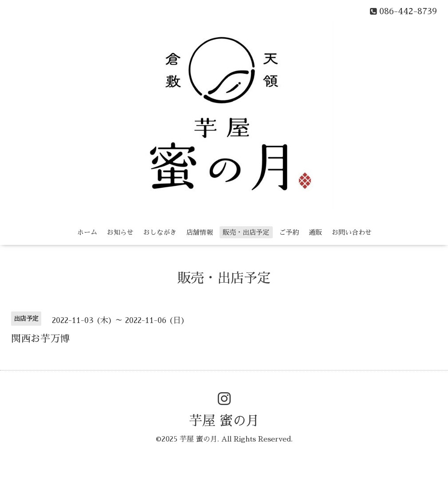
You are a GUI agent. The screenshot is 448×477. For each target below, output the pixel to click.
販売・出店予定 (246, 232)
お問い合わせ (352, 232)
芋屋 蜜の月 (224, 421)
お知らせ (120, 232)
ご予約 (289, 232)
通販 (315, 232)
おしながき (160, 232)
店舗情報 (200, 232)
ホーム (87, 232)
